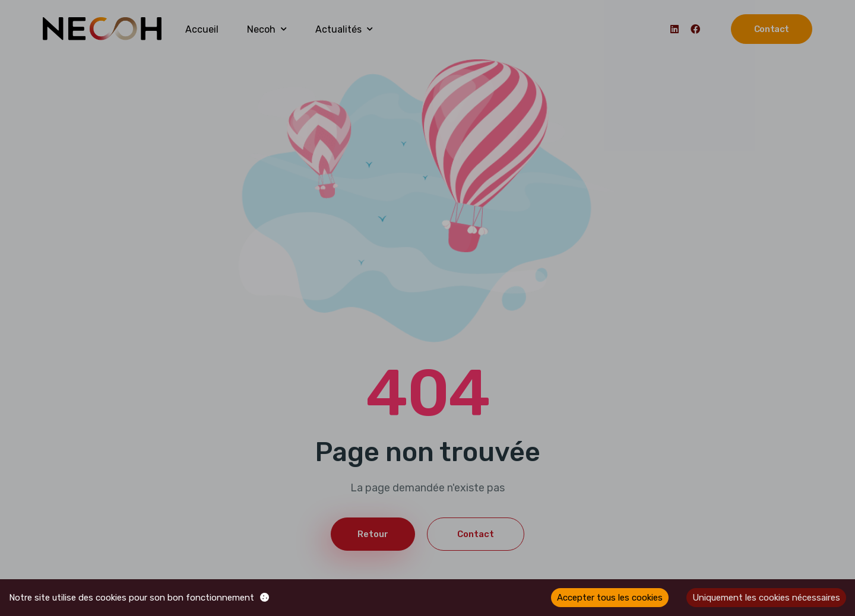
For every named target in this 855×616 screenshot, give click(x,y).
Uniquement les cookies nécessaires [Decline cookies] (766, 598)
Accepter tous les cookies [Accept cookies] (610, 598)
